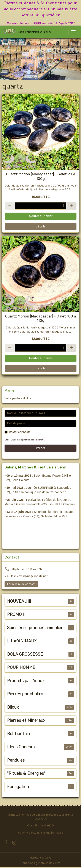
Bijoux (13, 707)
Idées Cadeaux (21, 747)
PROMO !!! (16, 614)
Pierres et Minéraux (26, 720)
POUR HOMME (21, 667)
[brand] (27, 32)
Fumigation (18, 787)
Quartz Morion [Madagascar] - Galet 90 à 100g (41, 176)
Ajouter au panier (41, 216)
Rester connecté (20, 432)
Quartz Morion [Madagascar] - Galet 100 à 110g (41, 318)
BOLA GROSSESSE (25, 654)
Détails (40, 226)
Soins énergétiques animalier (35, 628)
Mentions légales (41, 858)
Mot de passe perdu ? (34, 440)
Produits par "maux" (27, 681)
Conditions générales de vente (40, 863)
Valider (40, 448)
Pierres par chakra (25, 694)
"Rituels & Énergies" (26, 773)
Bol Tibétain (19, 734)
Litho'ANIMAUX (22, 641)
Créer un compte (13, 440)
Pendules (16, 760)
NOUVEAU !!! (19, 601)
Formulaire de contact (21, 584)
